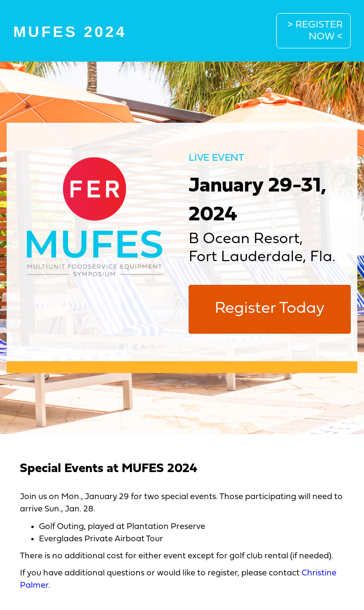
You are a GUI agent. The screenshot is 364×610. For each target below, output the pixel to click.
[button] (314, 31)
